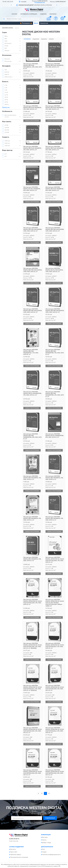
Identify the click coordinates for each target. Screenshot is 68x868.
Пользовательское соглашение (19, 857)
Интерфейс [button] (6, 66)
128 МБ (7, 128)
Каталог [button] (15, 14)
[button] (40, 2)
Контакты (53, 14)
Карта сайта (14, 852)
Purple (6, 46)
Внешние (7, 59)
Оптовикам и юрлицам (29, 14)
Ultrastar (7, 51)
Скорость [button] (6, 137)
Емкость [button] (5, 82)
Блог (44, 849)
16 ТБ (6, 95)
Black (6, 36)
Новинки (43, 14)
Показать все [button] (6, 107)
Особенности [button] (7, 111)
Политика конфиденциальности (51, 855)
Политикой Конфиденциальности (43, 822)
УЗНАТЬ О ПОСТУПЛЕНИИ (32, 80)
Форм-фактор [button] (7, 150)
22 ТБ (6, 102)
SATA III (7, 72)
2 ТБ (6, 88)
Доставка (45, 837)
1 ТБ (6, 85)
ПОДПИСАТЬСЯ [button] (50, 818)
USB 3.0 (7, 75)
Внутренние (8, 61)
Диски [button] (36, 23)
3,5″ (6, 156)
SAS (6, 70)
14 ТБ (6, 93)
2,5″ (6, 154)
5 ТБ (6, 90)
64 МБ (6, 125)
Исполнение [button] (7, 55)
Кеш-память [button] (7, 122)
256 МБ (7, 130)
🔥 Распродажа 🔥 (26, 23)
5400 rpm (7, 141)
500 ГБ (7, 105)
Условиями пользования (30, 824)
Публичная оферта (16, 855)
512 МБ (7, 132)
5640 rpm (7, 143)
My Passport (8, 43)
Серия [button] (4, 33)
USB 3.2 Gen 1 (8, 77)
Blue (6, 39)
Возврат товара (47, 843)
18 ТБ (6, 97)
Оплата (44, 840)
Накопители (44, 23)
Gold (6, 41)
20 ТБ (6, 100)
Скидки (44, 852)
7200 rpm (7, 146)
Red (6, 48)
